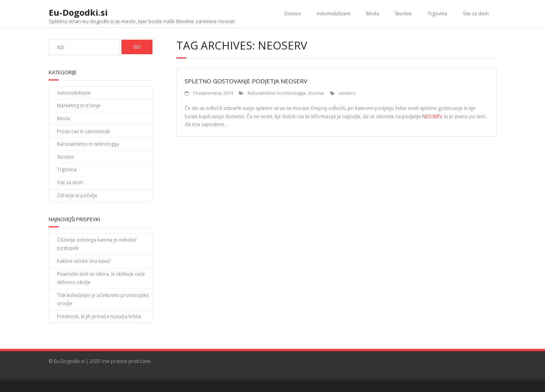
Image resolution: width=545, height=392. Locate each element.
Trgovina (437, 14)
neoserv (347, 93)
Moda (373, 14)
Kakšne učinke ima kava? (84, 261)
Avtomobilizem (334, 14)
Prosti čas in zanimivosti (83, 131)
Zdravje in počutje (77, 195)
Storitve (403, 14)
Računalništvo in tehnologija (277, 93)
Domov (293, 14)
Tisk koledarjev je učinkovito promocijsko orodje (103, 299)
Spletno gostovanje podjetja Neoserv (246, 81)
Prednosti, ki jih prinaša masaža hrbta (99, 316)
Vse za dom (476, 14)
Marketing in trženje (79, 105)
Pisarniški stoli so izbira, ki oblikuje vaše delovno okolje (101, 278)
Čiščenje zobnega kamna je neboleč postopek (97, 244)
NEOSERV (432, 116)
